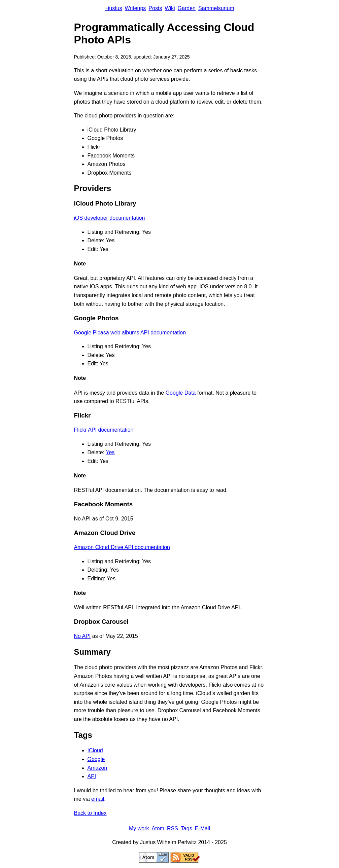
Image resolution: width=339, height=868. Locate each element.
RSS (173, 828)
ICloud (95, 750)
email (98, 799)
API (92, 776)
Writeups (135, 8)
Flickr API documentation (104, 430)
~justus (113, 8)
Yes (110, 452)
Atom (158, 828)
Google (96, 759)
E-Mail (202, 828)
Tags (187, 828)
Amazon (97, 768)
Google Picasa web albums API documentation (130, 333)
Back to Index (90, 813)
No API (82, 636)
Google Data (181, 393)
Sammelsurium (216, 8)
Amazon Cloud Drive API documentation (122, 547)
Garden (187, 8)
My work (139, 828)
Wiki (170, 8)
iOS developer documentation (110, 218)
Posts (155, 8)
